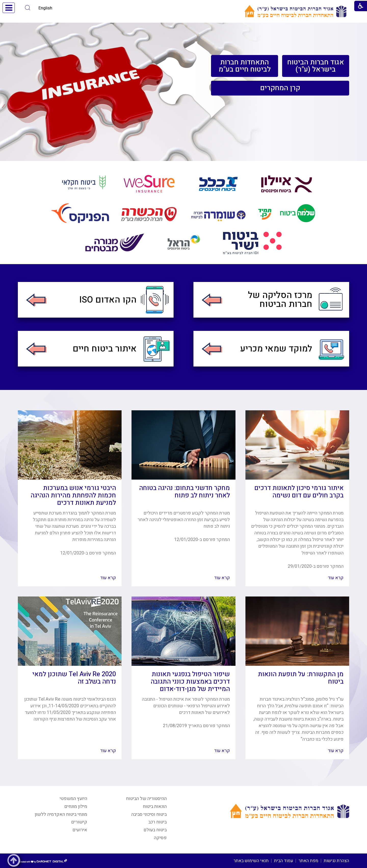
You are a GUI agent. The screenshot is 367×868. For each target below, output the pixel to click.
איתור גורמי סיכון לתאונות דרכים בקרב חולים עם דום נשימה (299, 492)
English (45, 8)
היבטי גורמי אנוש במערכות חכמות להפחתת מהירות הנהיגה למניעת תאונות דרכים (73, 496)
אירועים (80, 830)
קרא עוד (336, 578)
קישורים (79, 822)
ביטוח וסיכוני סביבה (149, 814)
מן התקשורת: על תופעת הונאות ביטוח (301, 678)
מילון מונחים (76, 806)
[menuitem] (316, 66)
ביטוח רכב (158, 822)
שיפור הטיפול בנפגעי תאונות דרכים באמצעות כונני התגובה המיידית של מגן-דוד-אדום (190, 682)
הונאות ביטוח (155, 806)
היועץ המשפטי (73, 799)
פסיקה (160, 838)
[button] (28, 8)
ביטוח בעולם (155, 830)
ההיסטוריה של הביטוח (146, 799)
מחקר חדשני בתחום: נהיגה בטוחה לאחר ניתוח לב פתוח (185, 492)
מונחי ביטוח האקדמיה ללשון (61, 814)
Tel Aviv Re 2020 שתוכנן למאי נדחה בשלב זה (74, 678)
